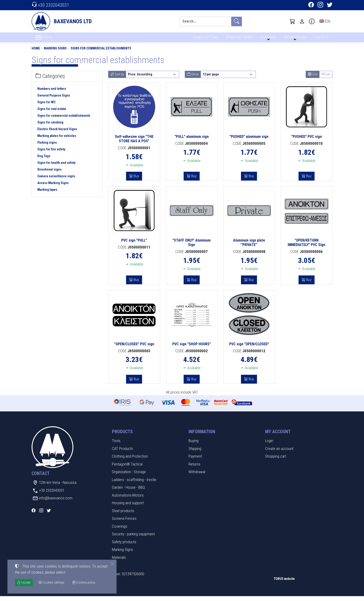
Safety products (124, 546)
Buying (193, 446)
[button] (292, 21)
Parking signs (47, 147)
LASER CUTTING (204, 39)
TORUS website (284, 583)
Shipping (195, 453)
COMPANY (268, 39)
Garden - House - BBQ (128, 492)
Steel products (123, 515)
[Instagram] (320, 5)
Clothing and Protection (130, 461)
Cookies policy (84, 582)
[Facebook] (311, 5)
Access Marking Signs (53, 188)
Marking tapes (47, 194)
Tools (116, 446)
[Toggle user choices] (302, 21)
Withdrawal (197, 477)
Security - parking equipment (133, 539)
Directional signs (49, 174)
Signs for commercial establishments (101, 53)
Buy (136, 181)
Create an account (279, 453)
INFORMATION (294, 39)
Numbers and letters (52, 94)
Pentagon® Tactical (127, 469)
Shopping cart (276, 461)
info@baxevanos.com (56, 503)
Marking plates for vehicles (57, 141)
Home (36, 53)
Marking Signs (55, 53)
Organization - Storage (129, 477)
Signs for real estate (52, 114)
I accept (24, 582)
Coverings (120, 531)
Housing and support (128, 508)
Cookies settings (47, 594)
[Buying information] (312, 21)
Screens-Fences (124, 523)
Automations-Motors (128, 500)
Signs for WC (46, 107)
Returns (194, 469)
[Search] (205, 21)
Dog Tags (44, 161)
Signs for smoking (50, 127)
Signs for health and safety (56, 168)
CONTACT (321, 39)
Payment (195, 461)
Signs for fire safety (51, 154)
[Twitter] (330, 5)
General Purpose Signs (54, 100)
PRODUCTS (55, 40)
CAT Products (122, 453)
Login (269, 446)
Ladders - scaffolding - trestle (134, 484)
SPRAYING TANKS (239, 39)
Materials (119, 562)
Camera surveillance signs (56, 181)
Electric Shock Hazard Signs (57, 134)
